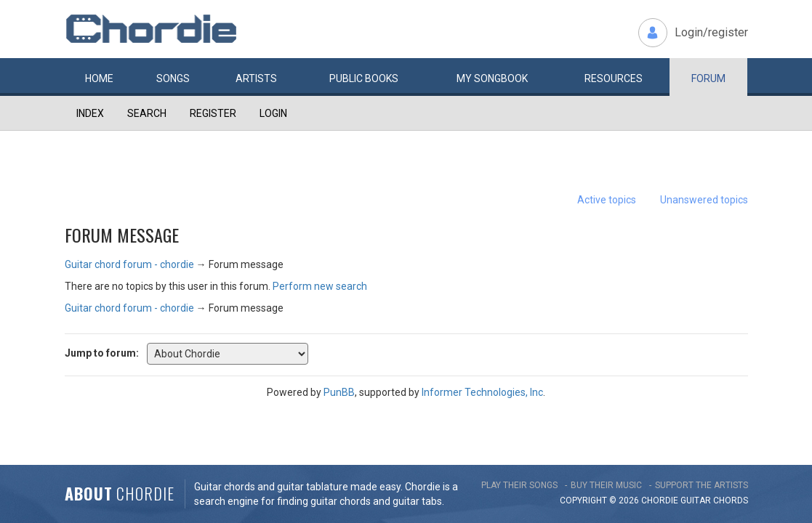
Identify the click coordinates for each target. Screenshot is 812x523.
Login (273, 113)
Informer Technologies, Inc (482, 392)
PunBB (339, 392)
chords (731, 500)
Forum (708, 78)
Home (99, 78)
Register (213, 113)
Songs (173, 78)
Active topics (607, 200)
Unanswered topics (704, 200)
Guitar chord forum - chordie (129, 264)
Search (147, 113)
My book (492, 78)
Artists (256, 78)
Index (90, 113)
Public (364, 78)
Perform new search (320, 286)
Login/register (711, 32)
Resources (614, 78)
